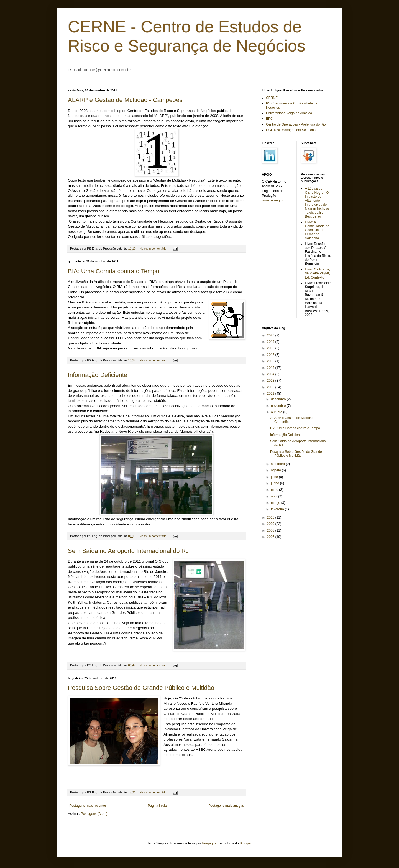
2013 (271, 381)
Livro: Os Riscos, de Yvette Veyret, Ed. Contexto (318, 273)
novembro (279, 406)
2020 (271, 335)
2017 (271, 355)
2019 (271, 342)
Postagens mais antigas (226, 806)
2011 (271, 394)
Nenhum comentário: (154, 249)
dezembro (279, 399)
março (276, 503)
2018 (271, 348)
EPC (269, 119)
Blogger (245, 843)
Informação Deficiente (98, 375)
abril (275, 496)
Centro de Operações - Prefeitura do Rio (296, 124)
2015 (271, 368)
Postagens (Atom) (94, 814)
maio (275, 490)
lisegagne (209, 843)
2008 (271, 530)
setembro (278, 464)
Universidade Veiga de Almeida (289, 113)
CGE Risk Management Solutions (291, 130)
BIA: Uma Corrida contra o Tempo (114, 271)
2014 (271, 374)
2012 (271, 387)
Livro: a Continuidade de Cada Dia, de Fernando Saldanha (317, 230)
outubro (277, 412)
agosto (276, 470)
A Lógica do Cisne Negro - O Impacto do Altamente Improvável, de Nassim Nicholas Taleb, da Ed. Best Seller (317, 202)
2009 (271, 524)
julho (275, 477)
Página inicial (158, 806)
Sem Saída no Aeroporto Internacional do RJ (128, 551)
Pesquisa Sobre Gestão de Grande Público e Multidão (141, 688)
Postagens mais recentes (88, 806)
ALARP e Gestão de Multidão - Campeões (125, 100)
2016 (271, 361)
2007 (271, 537)
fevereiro (278, 509)
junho (276, 483)
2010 (271, 517)
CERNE (272, 98)
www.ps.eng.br (273, 200)
